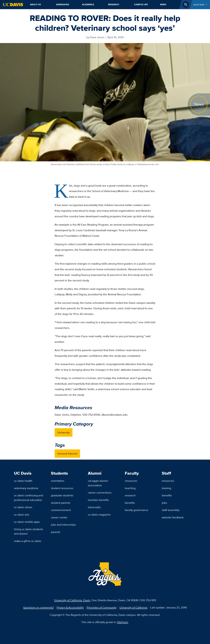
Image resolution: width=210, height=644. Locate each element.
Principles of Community (102, 607)
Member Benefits (98, 500)
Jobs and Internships (63, 525)
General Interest (67, 453)
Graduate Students (62, 495)
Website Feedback (173, 517)
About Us (35, 4)
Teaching (130, 488)
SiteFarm (123, 622)
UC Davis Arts (22, 515)
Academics (88, 4)
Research (114, 4)
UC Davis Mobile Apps (27, 522)
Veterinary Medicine (26, 488)
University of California (133, 607)
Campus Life (141, 4)
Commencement (61, 510)
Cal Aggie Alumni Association (98, 483)
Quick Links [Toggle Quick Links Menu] (199, 4)
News (163, 4)
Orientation (58, 481)
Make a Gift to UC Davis (28, 541)
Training (166, 488)
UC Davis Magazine (99, 515)
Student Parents (61, 503)
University (63, 432)
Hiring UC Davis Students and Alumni (29, 531)
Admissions (63, 4)
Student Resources (62, 488)
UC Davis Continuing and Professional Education (29, 498)
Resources (131, 481)
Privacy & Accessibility (70, 607)
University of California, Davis (72, 600)
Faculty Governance (137, 510)
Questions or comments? (39, 607)
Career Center (59, 517)
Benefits (130, 503)
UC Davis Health (23, 481)
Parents (56, 532)
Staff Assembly (171, 510)
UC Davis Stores (23, 507)
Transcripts (94, 507)
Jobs (164, 503)
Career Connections (100, 493)
